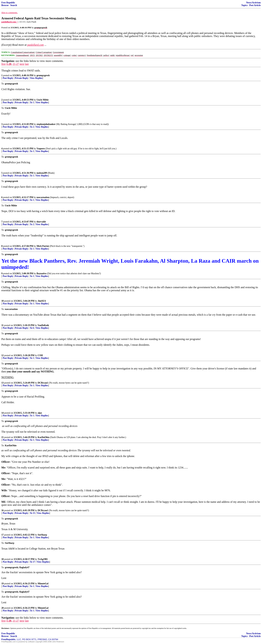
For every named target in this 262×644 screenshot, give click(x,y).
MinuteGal (43, 584)
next (22, 64)
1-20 (9, 64)
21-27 (16, 64)
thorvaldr (41, 222)
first (4, 64)
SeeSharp (42, 535)
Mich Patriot (43, 246)
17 (3, 535)
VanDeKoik (43, 325)
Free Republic (8, 3)
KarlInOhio (44, 437)
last (27, 64)
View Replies (36, 78)
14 (3, 413)
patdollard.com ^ (10, 22)
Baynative (41, 273)
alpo (40, 413)
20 (3, 608)
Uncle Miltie (43, 100)
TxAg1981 (43, 559)
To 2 (32, 127)
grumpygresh (43, 75)
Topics (244, 5)
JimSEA (42, 301)
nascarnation (43, 197)
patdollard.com (36, 45)
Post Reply (8, 78)
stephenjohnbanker (46, 124)
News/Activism (253, 3)
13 (3, 383)
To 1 (32, 102)
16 (3, 510)
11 (2, 325)
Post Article (255, 5)
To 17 (32, 562)
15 (3, 437)
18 (3, 559)
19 (3, 584)
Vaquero (41, 149)
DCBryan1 (43, 383)
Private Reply (22, 78)
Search (14, 5)
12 (3, 355)
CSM (40, 355)
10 (3, 301)
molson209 (42, 173)
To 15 (32, 513)
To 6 (32, 328)
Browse (5, 5)
